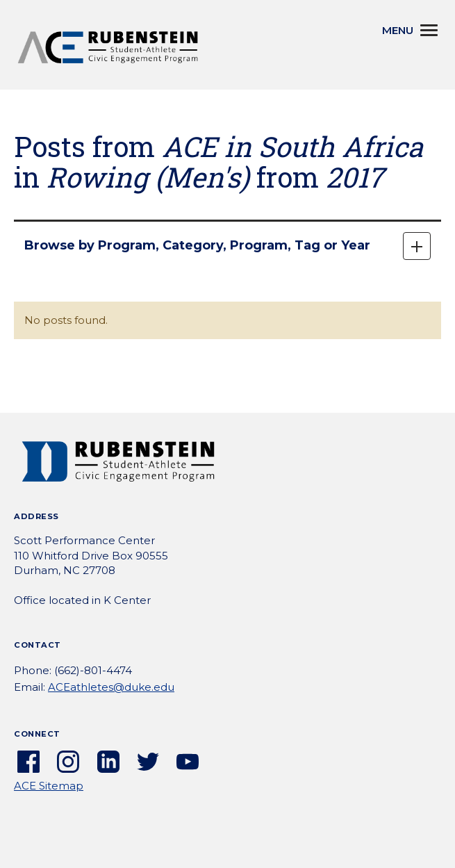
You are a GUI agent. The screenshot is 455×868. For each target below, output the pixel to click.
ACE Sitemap (49, 786)
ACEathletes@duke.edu (111, 687)
